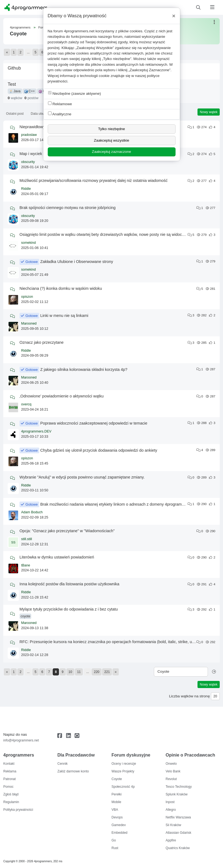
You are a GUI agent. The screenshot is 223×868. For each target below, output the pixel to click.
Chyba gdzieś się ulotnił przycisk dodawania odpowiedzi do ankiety (99, 450)
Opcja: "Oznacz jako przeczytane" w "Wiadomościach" (67, 531)
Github (14, 68)
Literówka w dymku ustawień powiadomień (57, 557)
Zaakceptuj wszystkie (111, 140)
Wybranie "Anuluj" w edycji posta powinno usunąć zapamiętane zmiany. (82, 477)
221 (107, 672)
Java (15, 91)
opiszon (27, 297)
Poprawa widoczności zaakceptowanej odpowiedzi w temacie (94, 423)
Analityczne (60, 114)
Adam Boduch (32, 512)
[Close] (174, 16)
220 (97, 672)
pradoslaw (29, 135)
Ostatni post (15, 114)
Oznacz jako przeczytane (42, 342)
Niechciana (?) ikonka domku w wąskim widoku (61, 288)
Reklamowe (60, 104)
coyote (25, 616)
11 (79, 672)
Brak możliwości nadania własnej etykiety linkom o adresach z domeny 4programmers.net (119, 504)
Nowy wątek (209, 112)
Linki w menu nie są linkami (64, 316)
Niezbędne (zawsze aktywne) (75, 93)
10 (70, 672)
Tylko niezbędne (111, 129)
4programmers (20, 27)
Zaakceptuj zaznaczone (111, 152)
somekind (29, 243)
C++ (30, 91)
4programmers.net (79, 31)
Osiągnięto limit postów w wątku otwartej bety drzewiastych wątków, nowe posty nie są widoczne (104, 234)
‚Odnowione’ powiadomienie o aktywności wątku (62, 396)
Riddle (26, 189)
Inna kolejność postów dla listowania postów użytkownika (69, 584)
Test (12, 84)
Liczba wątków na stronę (189, 696)
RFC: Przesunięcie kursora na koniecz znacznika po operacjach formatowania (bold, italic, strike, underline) (113, 642)
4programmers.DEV (36, 431)
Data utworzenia (43, 114)
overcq (26, 404)
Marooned (29, 323)
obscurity (28, 162)
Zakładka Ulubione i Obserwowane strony (77, 262)
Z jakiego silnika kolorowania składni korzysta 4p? (84, 369)
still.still (27, 539)
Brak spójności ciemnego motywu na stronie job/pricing (67, 208)
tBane (26, 565)
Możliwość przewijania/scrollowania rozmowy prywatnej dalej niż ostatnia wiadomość (94, 181)
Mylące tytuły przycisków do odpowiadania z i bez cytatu (69, 609)
